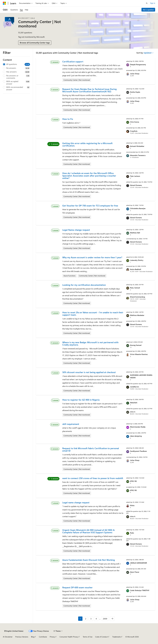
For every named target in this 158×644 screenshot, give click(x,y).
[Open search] (147, 3)
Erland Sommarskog (138, 297)
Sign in (153, 3)
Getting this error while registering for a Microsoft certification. (87, 144)
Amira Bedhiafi (136, 269)
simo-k (133, 412)
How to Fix (68, 119)
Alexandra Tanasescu (138, 155)
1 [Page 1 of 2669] (80, 619)
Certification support (73, 62)
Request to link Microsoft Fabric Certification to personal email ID (91, 449)
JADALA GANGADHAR (139, 563)
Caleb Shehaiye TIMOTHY (140, 590)
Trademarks (117, 637)
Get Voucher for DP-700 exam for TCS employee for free (90, 206)
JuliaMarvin (135, 387)
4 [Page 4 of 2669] (96, 619)
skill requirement (71, 424)
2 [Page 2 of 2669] (86, 619)
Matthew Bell (135, 233)
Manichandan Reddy (138, 427)
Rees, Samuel (135, 288)
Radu (132, 533)
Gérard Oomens (136, 185)
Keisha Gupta (135, 92)
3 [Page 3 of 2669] (91, 619)
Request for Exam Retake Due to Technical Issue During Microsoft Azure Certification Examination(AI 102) (89, 90)
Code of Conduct (101, 637)
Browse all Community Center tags (35, 43)
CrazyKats (134, 131)
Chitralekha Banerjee (138, 208)
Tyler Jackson (135, 176)
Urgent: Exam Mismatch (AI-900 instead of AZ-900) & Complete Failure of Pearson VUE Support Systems (88, 531)
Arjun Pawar (135, 572)
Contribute (43, 637)
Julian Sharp (135, 74)
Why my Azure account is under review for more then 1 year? (92, 257)
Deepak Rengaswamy (138, 64)
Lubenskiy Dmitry (137, 260)
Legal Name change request (76, 230)
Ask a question (148, 10)
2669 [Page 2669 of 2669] (105, 619)
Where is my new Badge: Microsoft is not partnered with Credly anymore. (90, 344)
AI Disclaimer (8, 637)
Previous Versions (22, 637)
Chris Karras (135, 122)
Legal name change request (76, 502)
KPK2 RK (133, 481)
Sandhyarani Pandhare (138, 451)
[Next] (112, 619)
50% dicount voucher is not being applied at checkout (89, 372)
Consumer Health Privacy (69, 637)
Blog (33, 637)
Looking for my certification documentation (84, 285)
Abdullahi (134, 403)
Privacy (52, 637)
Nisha (132, 505)
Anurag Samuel (136, 345)
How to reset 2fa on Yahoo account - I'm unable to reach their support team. (93, 314)
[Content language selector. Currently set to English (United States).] (14, 631)
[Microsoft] (4, 3)
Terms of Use (88, 637)
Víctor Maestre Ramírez (139, 354)
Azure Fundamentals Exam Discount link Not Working (89, 560)
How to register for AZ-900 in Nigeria (81, 400)
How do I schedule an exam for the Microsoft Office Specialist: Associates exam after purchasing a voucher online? (89, 176)
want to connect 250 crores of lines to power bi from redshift (93, 478)
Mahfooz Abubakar (137, 315)
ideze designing (136, 436)
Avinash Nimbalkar (137, 146)
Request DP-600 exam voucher (77, 587)
